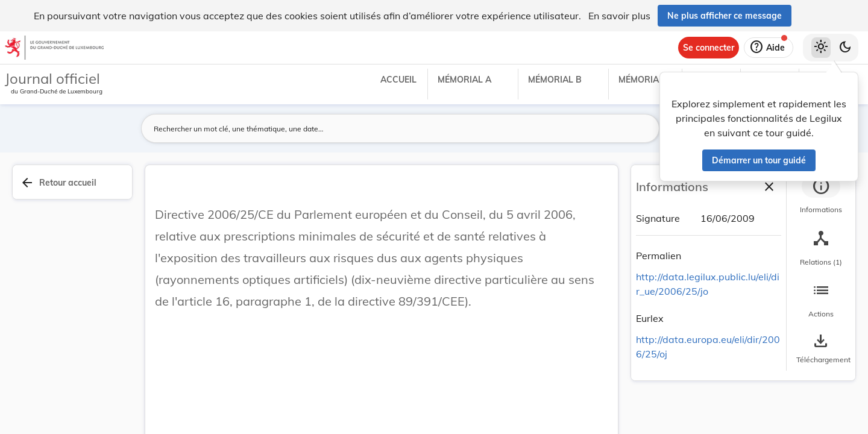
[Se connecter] (709, 48)
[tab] (821, 196)
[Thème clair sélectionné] (821, 48)
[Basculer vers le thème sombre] (845, 48)
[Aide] (769, 48)
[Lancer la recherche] (643, 128)
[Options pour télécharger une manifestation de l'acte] (821, 349)
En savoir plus (619, 16)
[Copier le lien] (698, 257)
